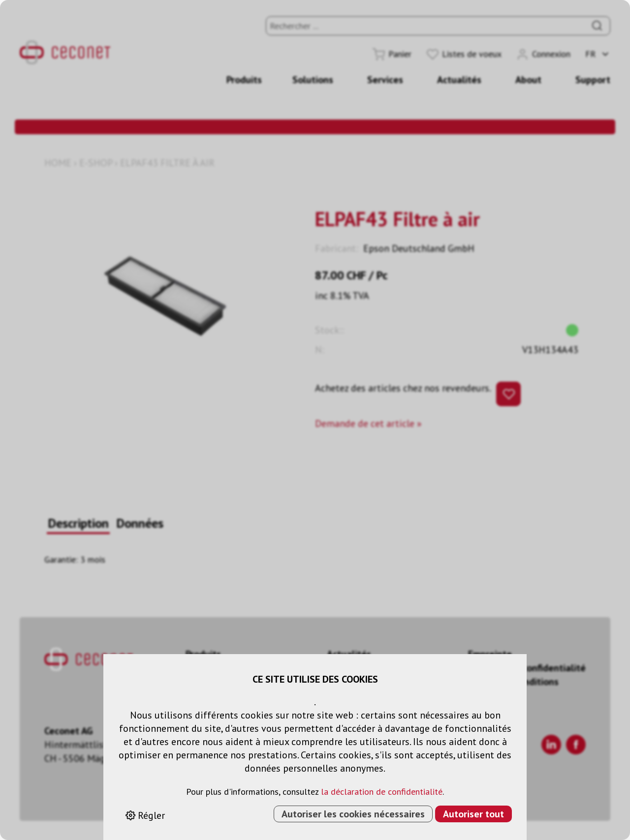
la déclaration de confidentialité (382, 792)
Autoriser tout (473, 814)
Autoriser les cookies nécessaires (353, 814)
